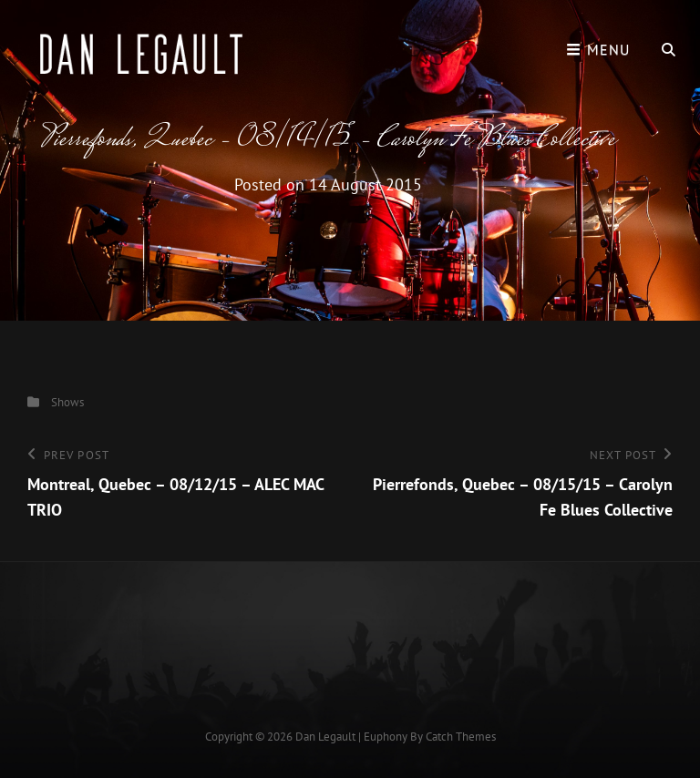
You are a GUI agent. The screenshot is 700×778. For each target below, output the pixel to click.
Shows (67, 402)
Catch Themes (461, 737)
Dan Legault (325, 737)
